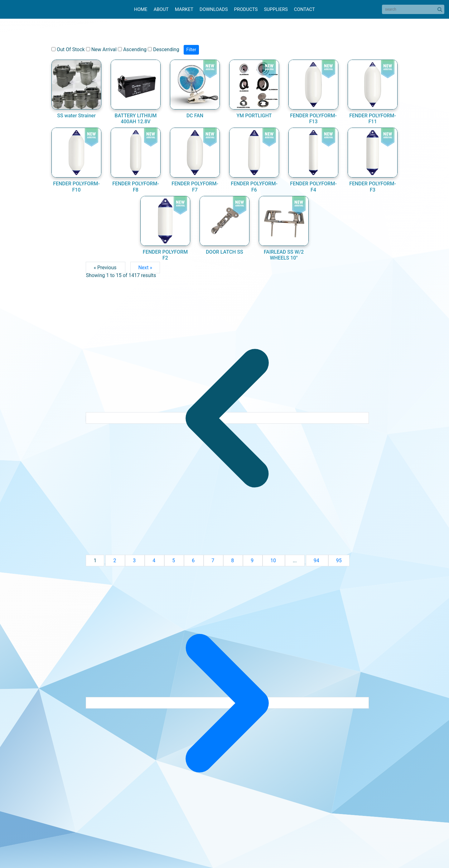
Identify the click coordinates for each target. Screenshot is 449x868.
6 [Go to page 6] (194, 561)
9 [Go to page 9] (253, 561)
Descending (164, 49)
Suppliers (276, 9)
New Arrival (101, 49)
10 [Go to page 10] (274, 561)
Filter (191, 50)
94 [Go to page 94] (317, 561)
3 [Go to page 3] (135, 561)
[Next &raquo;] (227, 703)
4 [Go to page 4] (154, 561)
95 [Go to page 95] (339, 561)
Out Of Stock (68, 49)
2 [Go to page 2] (115, 561)
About (161, 9)
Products (246, 9)
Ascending (132, 49)
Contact (304, 9)
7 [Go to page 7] (213, 561)
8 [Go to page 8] (233, 561)
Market (184, 9)
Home (141, 9)
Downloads (214, 9)
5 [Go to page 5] (174, 561)
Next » (145, 268)
